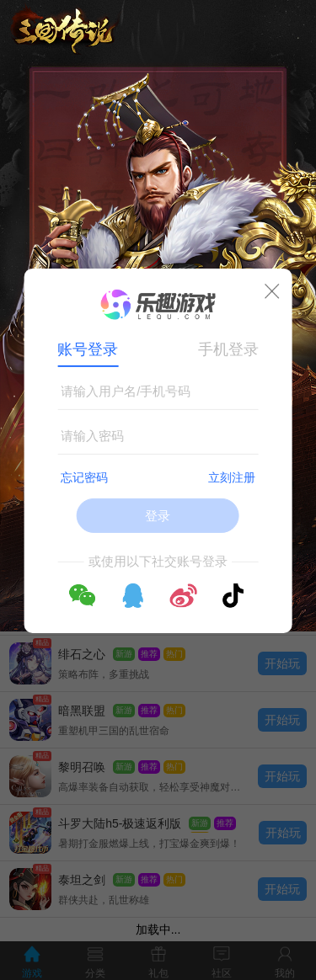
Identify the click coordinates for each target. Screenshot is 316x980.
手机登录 (228, 349)
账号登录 (88, 349)
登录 (158, 516)
